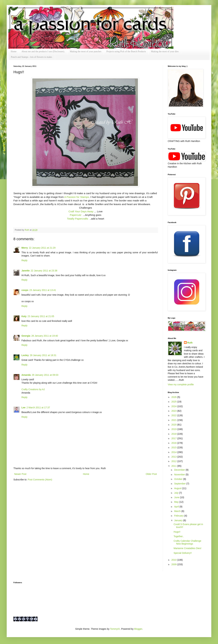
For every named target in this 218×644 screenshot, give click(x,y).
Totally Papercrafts (78, 219)
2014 (174, 452)
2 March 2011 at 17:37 (38, 407)
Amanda (26, 375)
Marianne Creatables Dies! (188, 548)
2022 (174, 415)
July (177, 493)
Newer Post (20, 474)
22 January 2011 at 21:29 (42, 248)
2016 (174, 443)
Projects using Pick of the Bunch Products (126, 51)
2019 (174, 429)
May (177, 502)
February (179, 516)
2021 (174, 420)
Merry (25, 248)
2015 (174, 447)
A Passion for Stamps (77, 197)
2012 (174, 461)
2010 (174, 560)
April (177, 507)
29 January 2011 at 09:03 (45, 375)
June (177, 497)
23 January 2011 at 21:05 (41, 316)
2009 (174, 564)
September (180, 484)
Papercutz (75, 215)
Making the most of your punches (86, 51)
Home (14, 51)
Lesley (25, 355)
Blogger (138, 629)
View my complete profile (181, 384)
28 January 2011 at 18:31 (43, 355)
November (180, 475)
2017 (174, 438)
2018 (174, 434)
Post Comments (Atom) (40, 480)
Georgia (26, 336)
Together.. (179, 536)
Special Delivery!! (183, 553)
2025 (174, 402)
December (180, 470)
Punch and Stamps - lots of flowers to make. (32, 57)
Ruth (27, 230)
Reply (24, 260)
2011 (174, 466)
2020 (174, 425)
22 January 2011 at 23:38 (44, 271)
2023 (174, 411)
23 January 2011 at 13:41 (43, 290)
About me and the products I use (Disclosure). (43, 51)
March (178, 511)
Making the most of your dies (165, 51)
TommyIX (115, 629)
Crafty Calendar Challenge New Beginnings (187, 542)
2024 (174, 406)
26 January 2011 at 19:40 (45, 336)
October (179, 479)
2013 (174, 457)
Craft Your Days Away (81, 211)
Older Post (151, 474)
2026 (174, 397)
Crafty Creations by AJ (33, 389)
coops (25, 290)
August (178, 488)
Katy (24, 316)
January (179, 520)
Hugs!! (177, 532)
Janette (26, 271)
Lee (23, 407)
